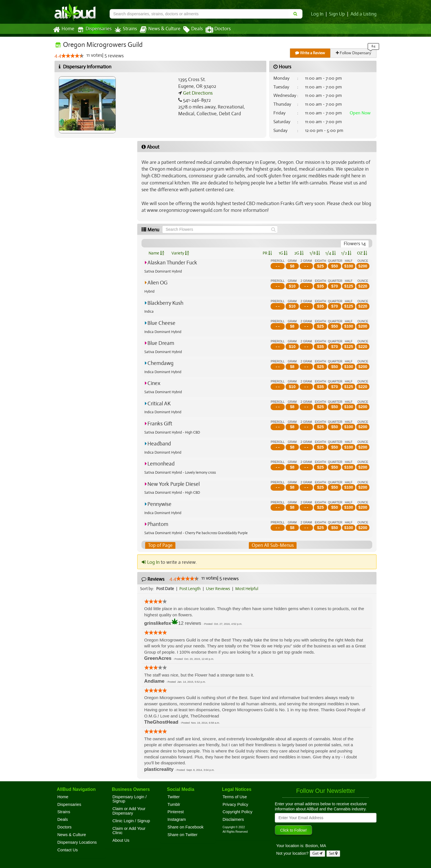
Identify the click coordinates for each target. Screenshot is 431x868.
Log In (318, 14)
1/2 (346, 253)
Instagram (177, 819)
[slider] (72, 56)
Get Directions (197, 93)
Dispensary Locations (77, 842)
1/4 (330, 253)
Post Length (191, 589)
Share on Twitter (182, 835)
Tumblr (174, 804)
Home (63, 30)
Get (317, 853)
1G (283, 253)
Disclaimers (233, 819)
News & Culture (157, 30)
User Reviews (219, 589)
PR (267, 253)
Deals (189, 30)
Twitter (174, 797)
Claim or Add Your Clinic (129, 831)
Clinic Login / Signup (131, 821)
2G (299, 253)
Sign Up (338, 14)
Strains (124, 30)
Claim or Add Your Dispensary (129, 811)
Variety (180, 253)
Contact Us (68, 850)
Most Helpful (249, 589)
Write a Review (310, 53)
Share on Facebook (186, 827)
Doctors (213, 30)
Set (333, 853)
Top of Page (160, 545)
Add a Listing (364, 14)
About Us (121, 840)
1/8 (315, 253)
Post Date (165, 589)
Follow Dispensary (354, 53)
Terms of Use (235, 797)
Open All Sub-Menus (273, 545)
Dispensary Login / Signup (129, 799)
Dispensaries (93, 30)
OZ (362, 253)
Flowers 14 (355, 244)
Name (156, 253)
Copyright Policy (238, 812)
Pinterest (176, 812)
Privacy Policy (235, 804)
